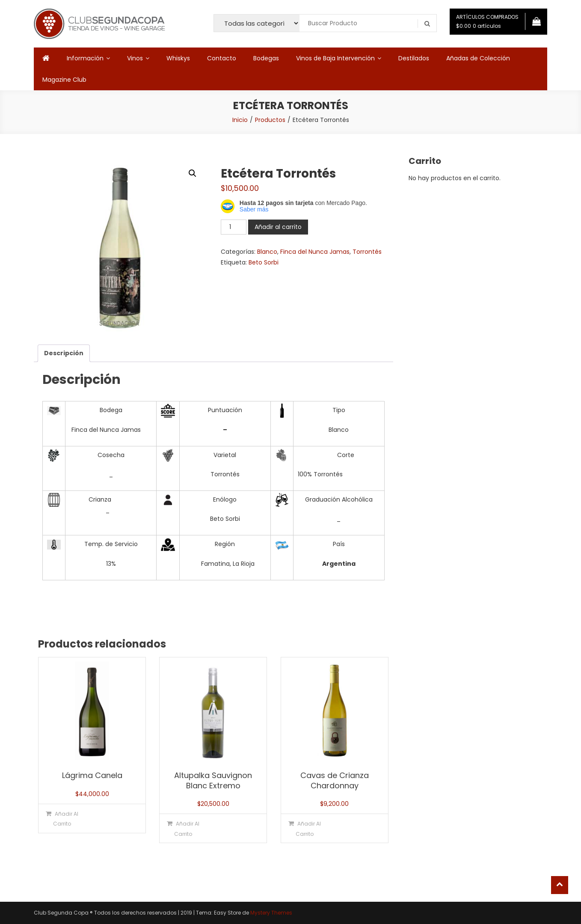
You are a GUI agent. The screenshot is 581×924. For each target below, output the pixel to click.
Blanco (267, 252)
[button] (193, 173)
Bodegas (266, 58)
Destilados (414, 58)
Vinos (135, 58)
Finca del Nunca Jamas (315, 252)
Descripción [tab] (64, 353)
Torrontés (367, 252)
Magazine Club (64, 80)
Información (85, 58)
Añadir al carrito (278, 227)
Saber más (254, 209)
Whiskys (178, 58)
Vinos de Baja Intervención (335, 58)
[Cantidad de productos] (234, 227)
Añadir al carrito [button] (66, 819)
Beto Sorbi (264, 262)
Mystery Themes (271, 913)
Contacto (222, 58)
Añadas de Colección (478, 58)
